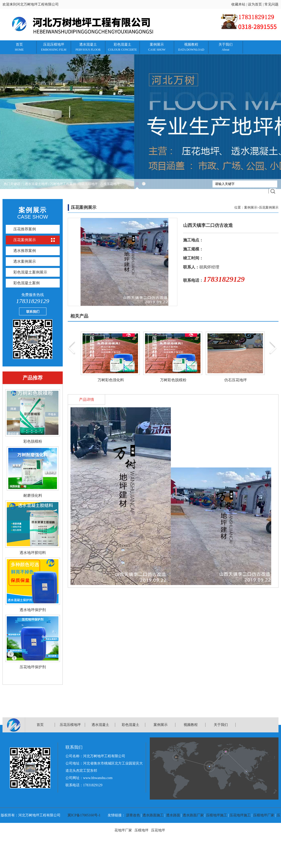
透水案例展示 (25, 261)
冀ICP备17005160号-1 (84, 815)
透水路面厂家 (193, 815)
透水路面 (173, 815)
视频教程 (191, 47)
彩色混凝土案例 (26, 283)
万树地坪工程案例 (63, 184)
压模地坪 (142, 830)
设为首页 (255, 4)
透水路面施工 (153, 815)
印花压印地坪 (88, 184)
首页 (19, 47)
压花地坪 (158, 830)
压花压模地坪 (54, 47)
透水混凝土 (88, 47)
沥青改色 (133, 815)
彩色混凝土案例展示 (30, 272)
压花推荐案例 (25, 229)
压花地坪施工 (240, 815)
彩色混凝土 (123, 47)
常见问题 (271, 4)
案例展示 (157, 47)
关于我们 (226, 47)
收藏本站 (238, 4)
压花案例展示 (25, 240)
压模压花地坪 (110, 184)
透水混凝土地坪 (36, 184)
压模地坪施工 (217, 815)
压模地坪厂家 (264, 815)
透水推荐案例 (25, 251)
